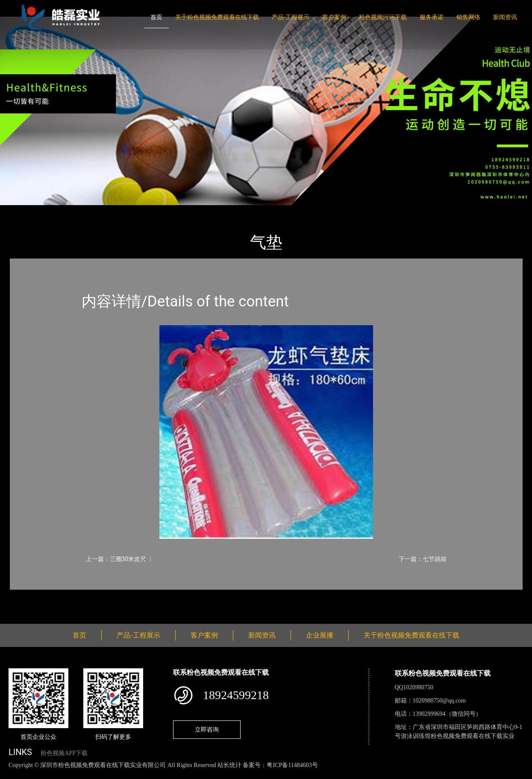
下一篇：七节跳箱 (423, 559)
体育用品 (104, 211)
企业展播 (320, 635)
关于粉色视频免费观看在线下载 (217, 17)
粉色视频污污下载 (383, 17)
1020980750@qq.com (439, 701)
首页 (156, 17)
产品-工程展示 (291, 17)
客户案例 (334, 17)
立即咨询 (207, 729)
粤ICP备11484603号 (292, 765)
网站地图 (13, 774)
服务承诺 (432, 17)
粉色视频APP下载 (64, 753)
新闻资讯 (505, 17)
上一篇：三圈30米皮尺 (116, 559)
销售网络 (468, 17)
